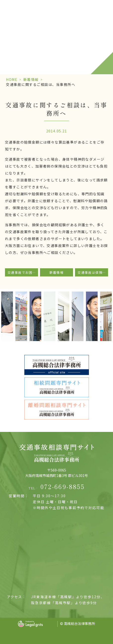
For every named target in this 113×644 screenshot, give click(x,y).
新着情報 (31, 79)
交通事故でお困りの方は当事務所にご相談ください (23, 272)
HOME (12, 79)
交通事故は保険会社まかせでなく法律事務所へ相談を (93, 272)
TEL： (56, 487)
